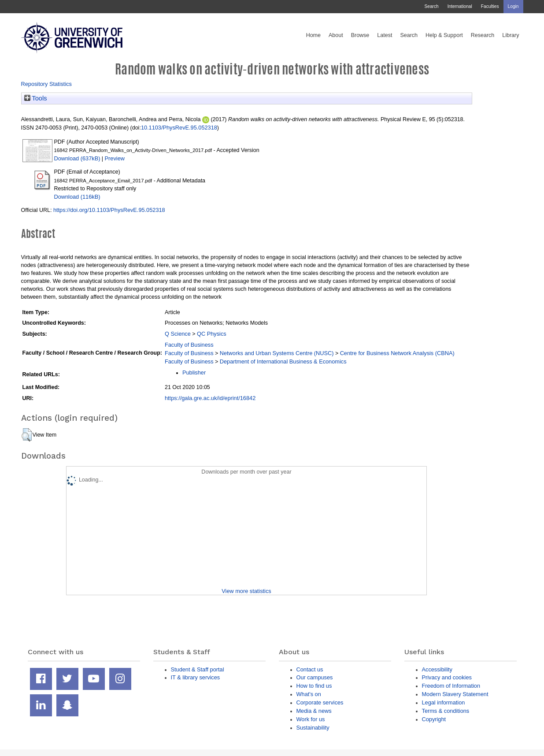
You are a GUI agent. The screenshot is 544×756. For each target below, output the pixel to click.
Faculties (490, 6)
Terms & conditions (446, 711)
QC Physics (212, 334)
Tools (36, 98)
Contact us (310, 669)
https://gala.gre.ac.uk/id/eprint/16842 (210, 398)
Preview (115, 158)
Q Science (178, 334)
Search (431, 6)
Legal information (444, 702)
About (336, 35)
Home (313, 35)
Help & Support (444, 35)
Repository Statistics (47, 84)
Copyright (434, 719)
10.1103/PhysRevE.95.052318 (179, 128)
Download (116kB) (77, 197)
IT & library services (196, 677)
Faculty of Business (189, 345)
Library (511, 35)
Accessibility (437, 669)
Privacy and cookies (447, 677)
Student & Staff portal (198, 669)
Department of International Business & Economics (283, 361)
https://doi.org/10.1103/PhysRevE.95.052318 (109, 210)
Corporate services (320, 702)
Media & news (314, 711)
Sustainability (313, 728)
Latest (385, 35)
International (460, 6)
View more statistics (246, 591)
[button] (27, 435)
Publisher (194, 372)
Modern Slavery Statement (455, 694)
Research (483, 35)
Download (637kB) (77, 158)
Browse (360, 35)
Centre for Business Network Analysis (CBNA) (397, 353)
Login (513, 6)
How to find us (314, 686)
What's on (309, 694)
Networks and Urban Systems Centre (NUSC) (277, 353)
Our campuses (315, 677)
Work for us (311, 719)
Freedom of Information (451, 686)
